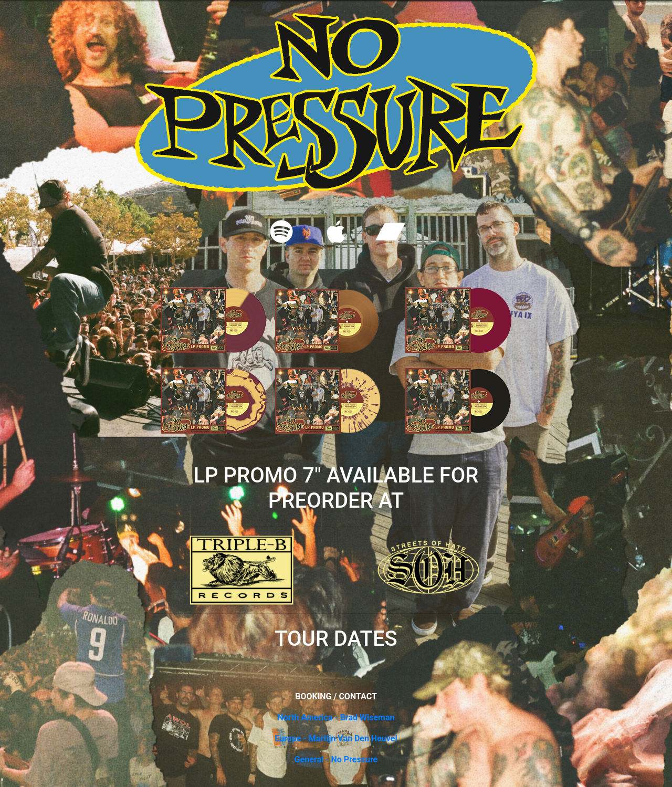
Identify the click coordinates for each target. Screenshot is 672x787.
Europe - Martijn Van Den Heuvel (336, 738)
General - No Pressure (336, 759)
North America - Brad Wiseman (336, 717)
